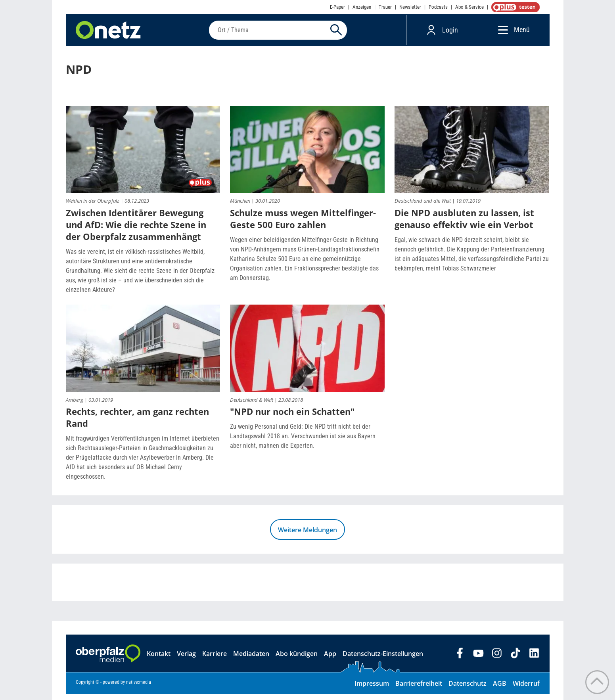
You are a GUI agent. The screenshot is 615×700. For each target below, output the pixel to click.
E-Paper (337, 7)
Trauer (385, 7)
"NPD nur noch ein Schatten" (292, 417)
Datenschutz (467, 689)
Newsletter (410, 7)
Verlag (186, 660)
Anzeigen (362, 7)
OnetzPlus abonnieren (514, 7)
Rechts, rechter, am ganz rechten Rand (137, 423)
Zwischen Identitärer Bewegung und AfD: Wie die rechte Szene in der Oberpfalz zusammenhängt (136, 230)
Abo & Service (469, 7)
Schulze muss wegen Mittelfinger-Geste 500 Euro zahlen (303, 224)
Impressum (372, 689)
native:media (139, 688)
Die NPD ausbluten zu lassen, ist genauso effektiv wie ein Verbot (464, 224)
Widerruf (526, 689)
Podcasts (438, 7)
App (330, 660)
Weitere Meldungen (307, 536)
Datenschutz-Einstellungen (383, 660)
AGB (500, 689)
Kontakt (159, 660)
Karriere (215, 660)
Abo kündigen (297, 660)
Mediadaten (251, 660)
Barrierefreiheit (419, 689)
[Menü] (501, 33)
